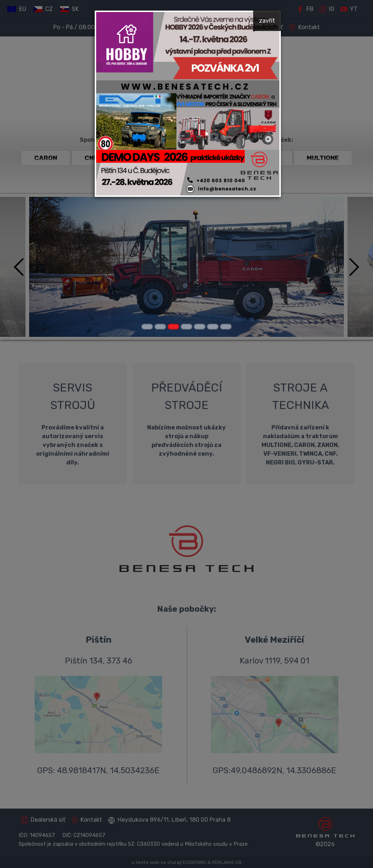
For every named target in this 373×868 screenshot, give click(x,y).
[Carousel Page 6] (213, 327)
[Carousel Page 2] (160, 327)
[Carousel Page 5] (200, 327)
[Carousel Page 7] (226, 327)
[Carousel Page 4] (186, 327)
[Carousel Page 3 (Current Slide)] (173, 327)
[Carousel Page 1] (147, 327)
